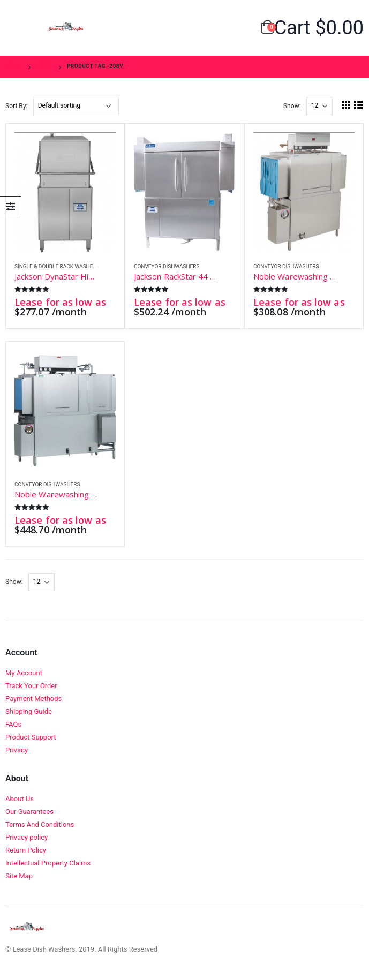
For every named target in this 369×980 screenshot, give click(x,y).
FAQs (13, 724)
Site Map (19, 876)
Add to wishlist (110, 267)
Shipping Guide (29, 711)
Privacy (17, 750)
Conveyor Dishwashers (167, 266)
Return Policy (26, 850)
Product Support (31, 737)
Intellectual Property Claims (48, 863)
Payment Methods (33, 699)
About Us (20, 799)
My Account (24, 673)
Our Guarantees (29, 812)
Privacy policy (27, 837)
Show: (292, 106)
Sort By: (17, 106)
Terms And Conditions (40, 824)
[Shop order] (76, 106)
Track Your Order (31, 686)
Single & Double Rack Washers (57, 266)
